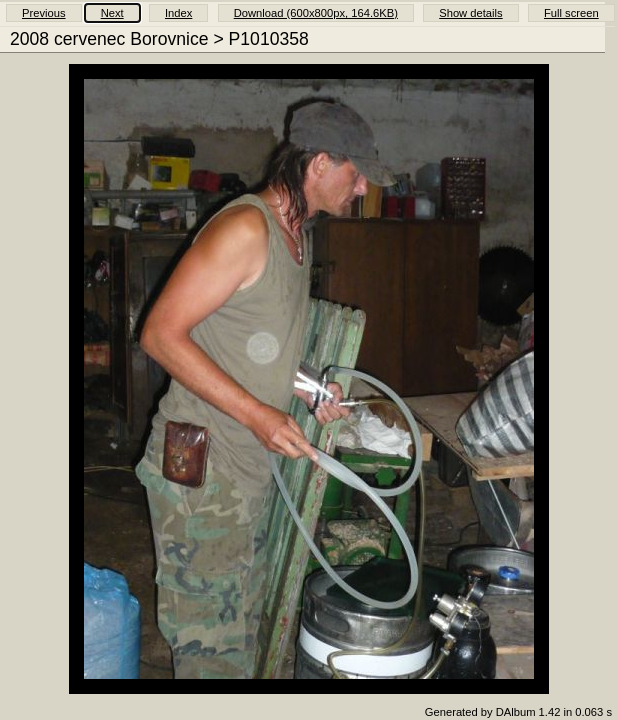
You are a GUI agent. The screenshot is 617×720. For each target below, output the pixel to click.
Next (112, 13)
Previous (44, 13)
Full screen (571, 13)
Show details (470, 13)
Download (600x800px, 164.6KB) (316, 13)
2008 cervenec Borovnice (109, 39)
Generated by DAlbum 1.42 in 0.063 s (518, 712)
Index (178, 13)
